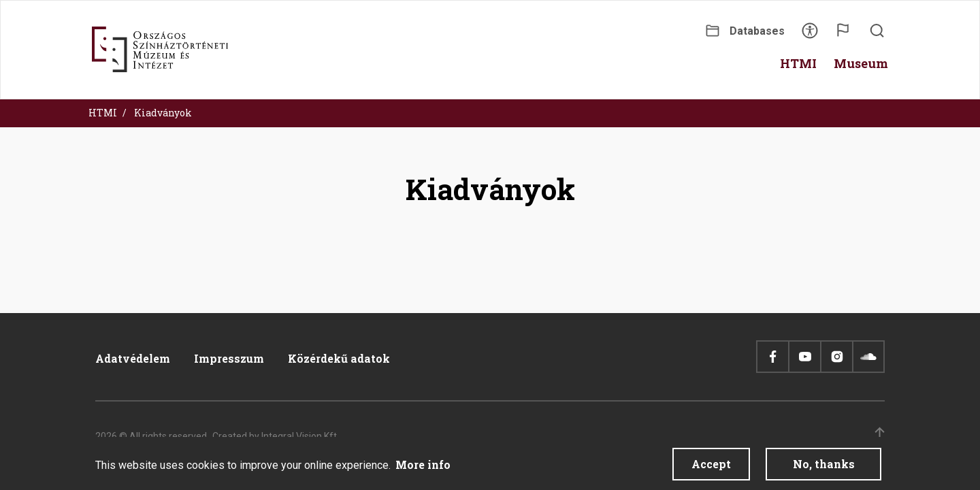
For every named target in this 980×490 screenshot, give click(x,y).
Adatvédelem (133, 358)
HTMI (103, 113)
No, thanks (824, 469)
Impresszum (229, 358)
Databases (757, 31)
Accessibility (810, 35)
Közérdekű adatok (339, 358)
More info (423, 470)
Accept (711, 469)
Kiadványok (163, 113)
